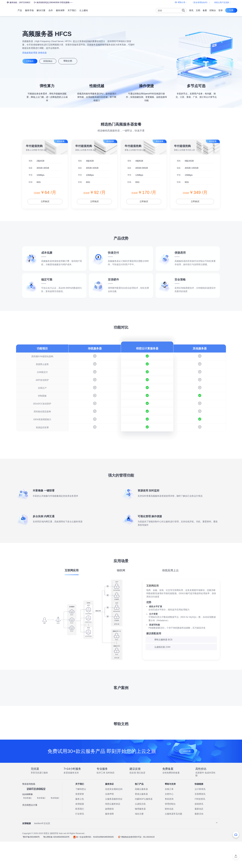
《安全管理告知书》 (203, 2)
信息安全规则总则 (114, 816)
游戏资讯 (199, 830)
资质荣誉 (80, 821)
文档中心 (169, 821)
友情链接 (80, 830)
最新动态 (199, 835)
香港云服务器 (141, 821)
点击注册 (187, 777)
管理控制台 (54, 61)
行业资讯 (80, 840)
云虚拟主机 (140, 830)
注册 (231, 10)
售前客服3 (55, 825)
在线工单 (169, 816)
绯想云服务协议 (113, 830)
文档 (198, 10)
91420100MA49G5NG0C (102, 864)
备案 (205, 10)
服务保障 (109, 840)
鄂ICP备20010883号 (31, 864)
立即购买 (32, 61)
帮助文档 (76, 61)
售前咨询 (169, 826)
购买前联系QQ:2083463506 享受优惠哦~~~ (53, 2)
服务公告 (80, 826)
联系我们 (80, 835)
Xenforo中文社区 (42, 850)
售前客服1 (27, 825)
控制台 (213, 10)
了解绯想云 (81, 816)
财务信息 (169, 835)
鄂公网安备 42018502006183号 (55, 864)
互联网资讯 (200, 821)
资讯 (191, 10)
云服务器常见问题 (173, 840)
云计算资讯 (200, 816)
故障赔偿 (109, 835)
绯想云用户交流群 (224, 2)
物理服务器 (140, 835)
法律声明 (109, 821)
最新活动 (199, 840)
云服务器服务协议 (114, 826)
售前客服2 (41, 825)
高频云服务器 (141, 816)
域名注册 (139, 840)
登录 (221, 10)
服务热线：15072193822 (19, 2)
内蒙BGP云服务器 (144, 826)
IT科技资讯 (200, 826)
